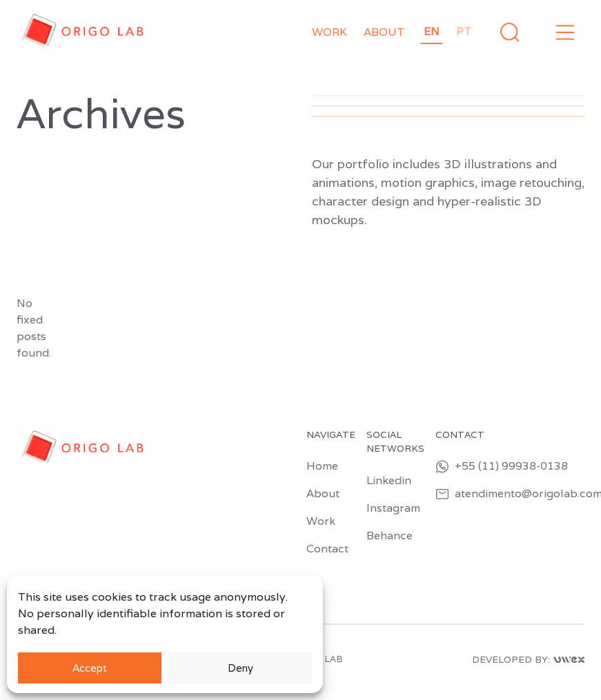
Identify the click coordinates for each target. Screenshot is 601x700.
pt (464, 31)
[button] (565, 32)
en (432, 31)
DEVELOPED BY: (528, 660)
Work (329, 32)
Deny (240, 668)
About (384, 32)
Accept (90, 668)
